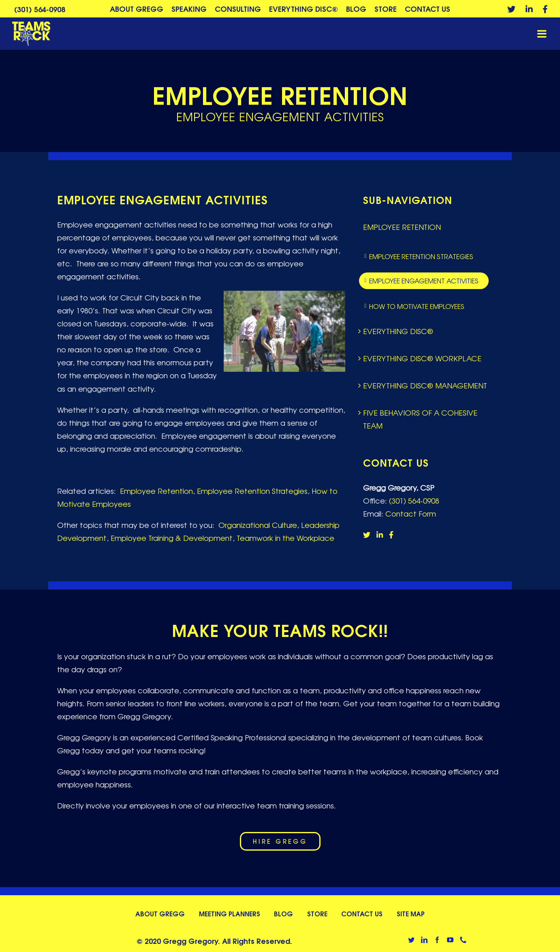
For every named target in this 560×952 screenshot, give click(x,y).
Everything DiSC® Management (425, 385)
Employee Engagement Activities (424, 281)
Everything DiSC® (398, 331)
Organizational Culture (258, 525)
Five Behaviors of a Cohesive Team (420, 419)
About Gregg (160, 913)
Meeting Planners (230, 913)
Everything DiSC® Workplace (422, 358)
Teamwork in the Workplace (285, 538)
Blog (283, 913)
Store (317, 913)
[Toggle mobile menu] (543, 34)
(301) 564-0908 (40, 9)
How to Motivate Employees (417, 306)
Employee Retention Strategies (252, 491)
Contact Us (362, 913)
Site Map (411, 913)
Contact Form (411, 513)
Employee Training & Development (172, 538)
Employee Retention (156, 491)
